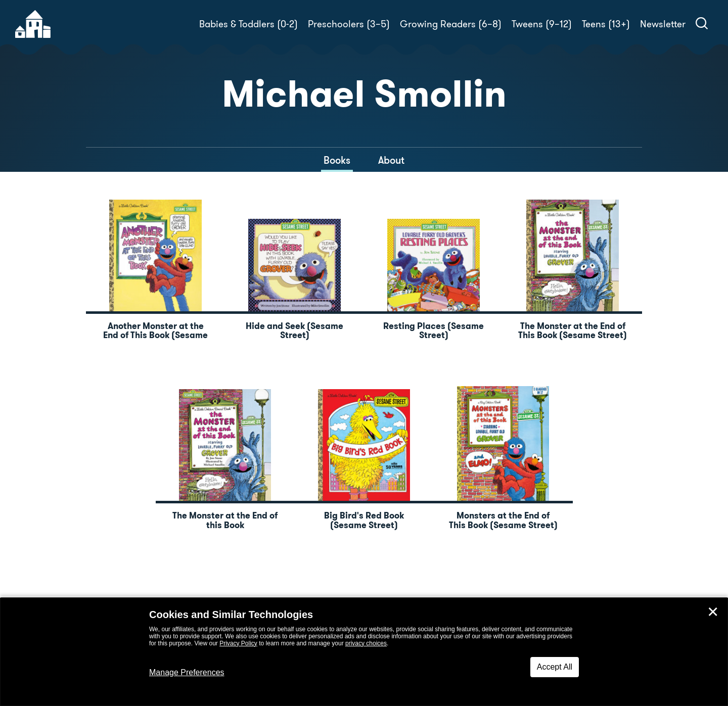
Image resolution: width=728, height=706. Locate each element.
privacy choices (366, 643)
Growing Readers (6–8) (451, 24)
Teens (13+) (606, 24)
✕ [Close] (713, 612)
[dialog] (364, 652)
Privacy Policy (238, 643)
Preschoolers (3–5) (349, 24)
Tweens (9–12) (542, 24)
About (391, 160)
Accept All (555, 667)
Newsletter (663, 24)
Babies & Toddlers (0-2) (248, 24)
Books (337, 160)
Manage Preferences (187, 672)
